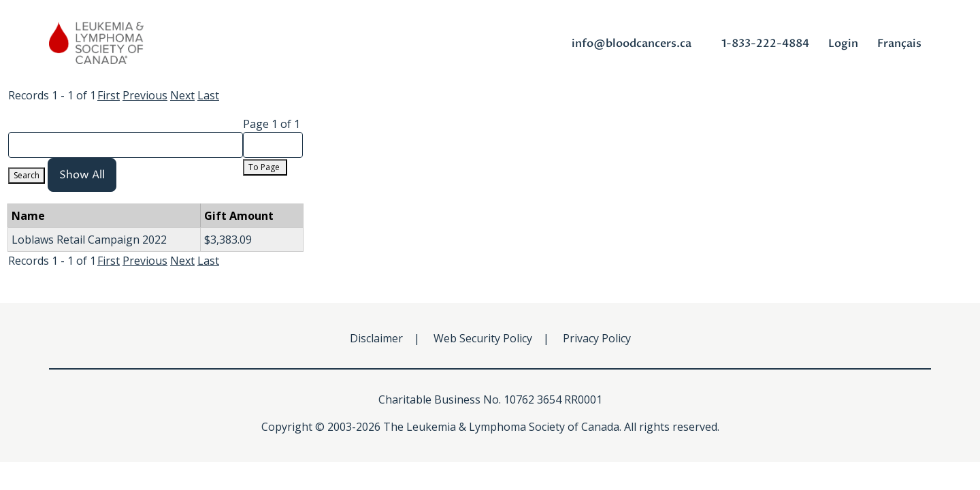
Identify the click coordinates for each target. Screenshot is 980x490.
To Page (265, 167)
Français (899, 44)
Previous (145, 95)
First (109, 95)
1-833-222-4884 (765, 44)
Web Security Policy (483, 338)
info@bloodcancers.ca (632, 44)
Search (27, 175)
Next (182, 95)
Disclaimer (376, 338)
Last (208, 95)
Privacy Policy (597, 338)
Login (843, 44)
